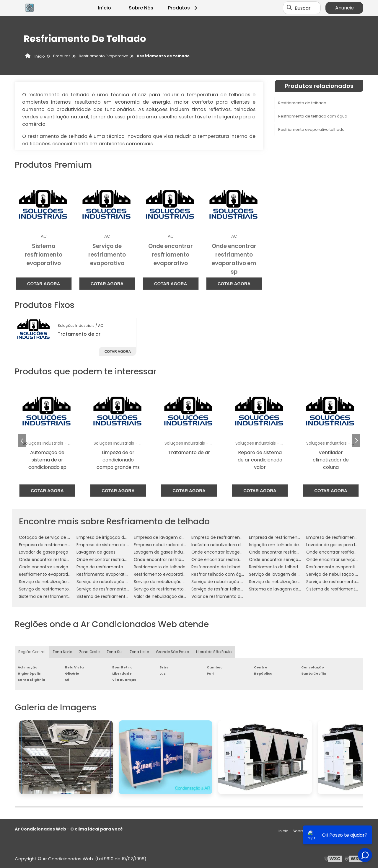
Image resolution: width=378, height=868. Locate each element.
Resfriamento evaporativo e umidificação (62, 574)
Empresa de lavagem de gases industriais (177, 537)
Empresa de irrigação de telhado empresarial (123, 537)
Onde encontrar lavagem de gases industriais (239, 552)
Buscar (303, 8)
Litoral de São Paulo (214, 652)
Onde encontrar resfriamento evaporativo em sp (242, 559)
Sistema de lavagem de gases (280, 589)
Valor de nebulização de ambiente (169, 596)
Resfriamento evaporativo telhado (311, 129)
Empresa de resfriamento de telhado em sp (294, 537)
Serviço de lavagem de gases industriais (290, 574)
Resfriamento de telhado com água (313, 116)
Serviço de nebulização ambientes (342, 574)
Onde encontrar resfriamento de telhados (120, 559)
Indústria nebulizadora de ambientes (229, 545)
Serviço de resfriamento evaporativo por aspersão (186, 589)
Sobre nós (303, 831)
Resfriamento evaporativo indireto (112, 574)
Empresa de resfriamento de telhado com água (241, 537)
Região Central (32, 652)
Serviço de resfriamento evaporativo (114, 589)
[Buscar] (289, 8)
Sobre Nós (141, 8)
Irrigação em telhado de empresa (284, 545)
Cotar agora (44, 284)
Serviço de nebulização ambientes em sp (62, 582)
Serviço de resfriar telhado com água (230, 589)
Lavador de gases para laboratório (341, 545)
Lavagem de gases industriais (164, 552)
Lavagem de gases (96, 552)
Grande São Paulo (172, 652)
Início (105, 8)
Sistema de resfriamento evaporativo (115, 596)
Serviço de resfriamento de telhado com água (67, 589)
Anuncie (344, 8)
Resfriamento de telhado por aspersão (289, 567)
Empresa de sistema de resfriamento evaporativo (128, 545)
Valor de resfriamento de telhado (226, 596)
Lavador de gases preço (44, 552)
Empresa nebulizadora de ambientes (172, 545)
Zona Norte (62, 652)
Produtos (184, 8)
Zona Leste (139, 652)
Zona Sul (115, 652)
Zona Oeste (89, 652)
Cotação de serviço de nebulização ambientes (67, 537)
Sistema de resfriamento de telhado (57, 596)
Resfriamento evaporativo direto (340, 567)
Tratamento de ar (79, 334)
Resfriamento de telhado (302, 103)
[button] (356, 441)
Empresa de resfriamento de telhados (58, 545)
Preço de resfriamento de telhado (112, 567)
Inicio (283, 831)
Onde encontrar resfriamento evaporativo (178, 559)
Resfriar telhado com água (219, 574)
